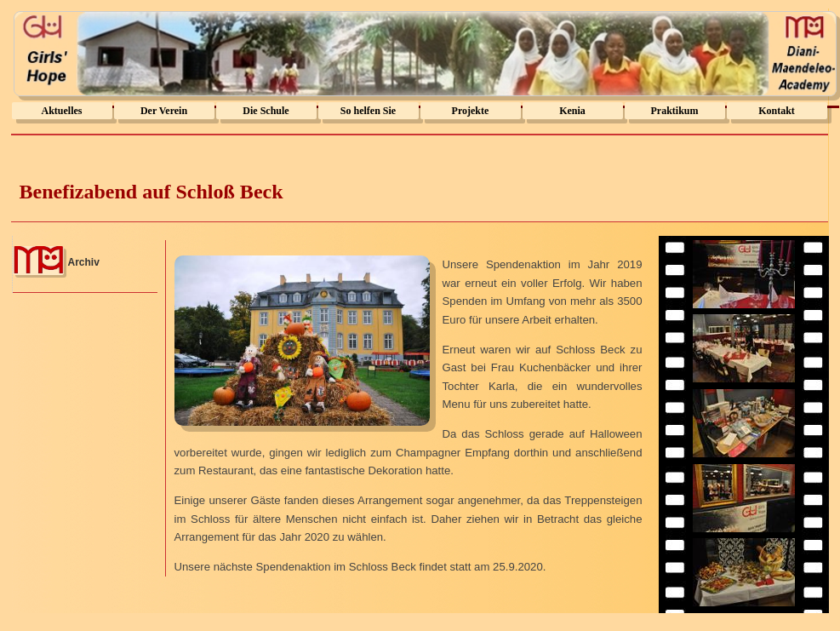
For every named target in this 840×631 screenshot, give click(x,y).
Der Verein (164, 111)
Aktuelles (62, 111)
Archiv (84, 262)
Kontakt (777, 111)
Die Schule (266, 111)
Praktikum (674, 111)
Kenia (572, 111)
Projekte (471, 111)
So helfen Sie (368, 111)
